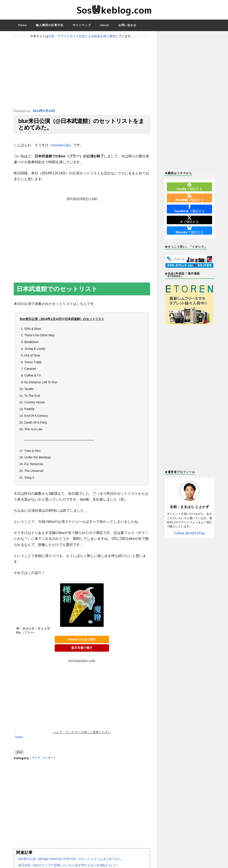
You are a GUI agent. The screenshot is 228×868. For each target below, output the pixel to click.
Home (23, 25)
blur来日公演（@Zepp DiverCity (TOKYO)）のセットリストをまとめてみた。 (71, 863)
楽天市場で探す (82, 652)
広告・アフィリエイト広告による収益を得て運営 (82, 36)
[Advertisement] (82, 73)
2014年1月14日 (45, 111)
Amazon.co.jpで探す (82, 644)
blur (20, 756)
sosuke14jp (61, 149)
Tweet (19, 741)
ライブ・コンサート (47, 762)
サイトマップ (82, 25)
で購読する (189, 187)
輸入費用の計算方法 (50, 25)
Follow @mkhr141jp (189, 533)
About (105, 25)
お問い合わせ (127, 25)
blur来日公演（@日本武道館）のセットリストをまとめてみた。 (81, 127)
